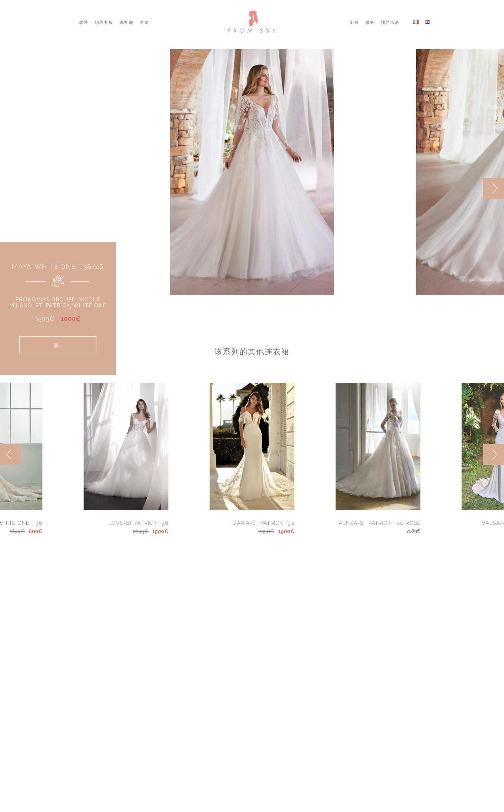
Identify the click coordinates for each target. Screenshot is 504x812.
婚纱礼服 (104, 22)
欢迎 (84, 22)
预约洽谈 (390, 22)
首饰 (144, 22)
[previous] (10, 455)
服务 (370, 22)
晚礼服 (126, 22)
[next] (494, 188)
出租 (354, 22)
